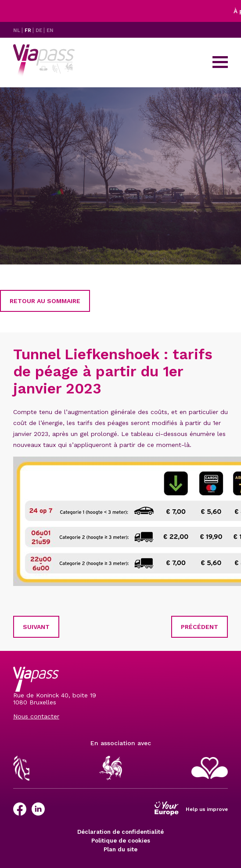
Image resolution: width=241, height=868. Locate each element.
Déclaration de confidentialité (120, 832)
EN (50, 30)
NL (17, 30)
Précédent (200, 627)
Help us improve (207, 809)
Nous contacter (36, 716)
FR (29, 30)
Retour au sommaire (45, 301)
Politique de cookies (121, 841)
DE (40, 30)
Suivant (36, 627)
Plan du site (120, 849)
